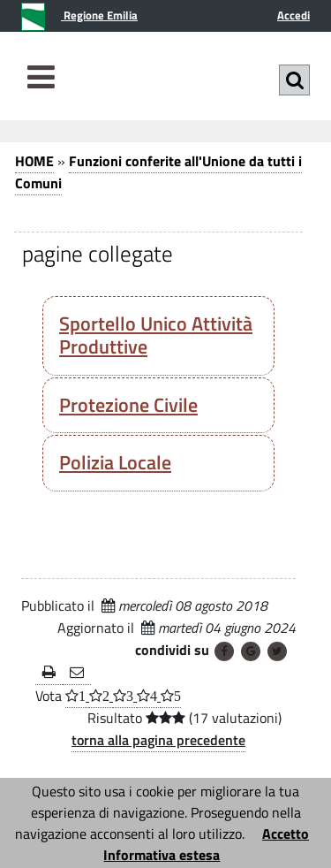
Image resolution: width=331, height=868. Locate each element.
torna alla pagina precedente (158, 740)
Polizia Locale (115, 462)
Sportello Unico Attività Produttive (156, 335)
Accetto (286, 834)
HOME (34, 161)
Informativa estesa (162, 855)
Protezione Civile (128, 405)
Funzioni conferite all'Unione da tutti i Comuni (158, 172)
